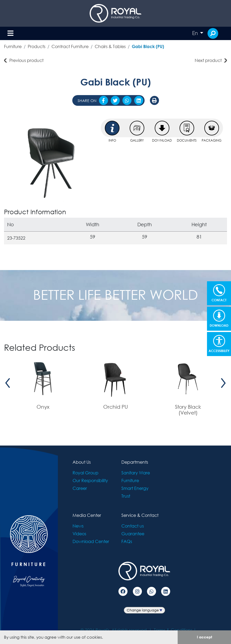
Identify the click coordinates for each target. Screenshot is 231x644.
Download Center (91, 541)
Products (37, 46)
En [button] (196, 33)
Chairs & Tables (110, 46)
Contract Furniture (70, 46)
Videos (79, 534)
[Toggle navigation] (10, 34)
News (78, 526)
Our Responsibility (90, 480)
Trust (126, 496)
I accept (204, 637)
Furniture (13, 46)
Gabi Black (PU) (148, 46)
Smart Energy (135, 488)
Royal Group (85, 473)
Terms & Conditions (173, 630)
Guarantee (133, 534)
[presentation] (8, 383)
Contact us (133, 526)
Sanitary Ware (136, 473)
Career (80, 488)
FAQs (127, 541)
